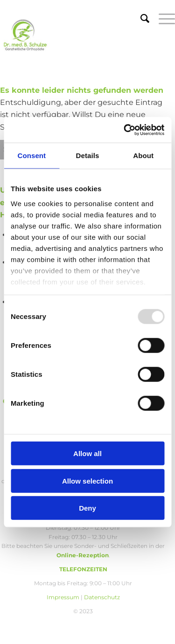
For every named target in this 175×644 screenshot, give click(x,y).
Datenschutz (102, 597)
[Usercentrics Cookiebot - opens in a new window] (125, 130)
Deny (87, 508)
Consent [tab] (31, 156)
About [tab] (143, 156)
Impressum (63, 597)
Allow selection (87, 481)
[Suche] (140, 19)
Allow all (87, 454)
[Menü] (162, 19)
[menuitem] (140, 19)
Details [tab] (88, 156)
